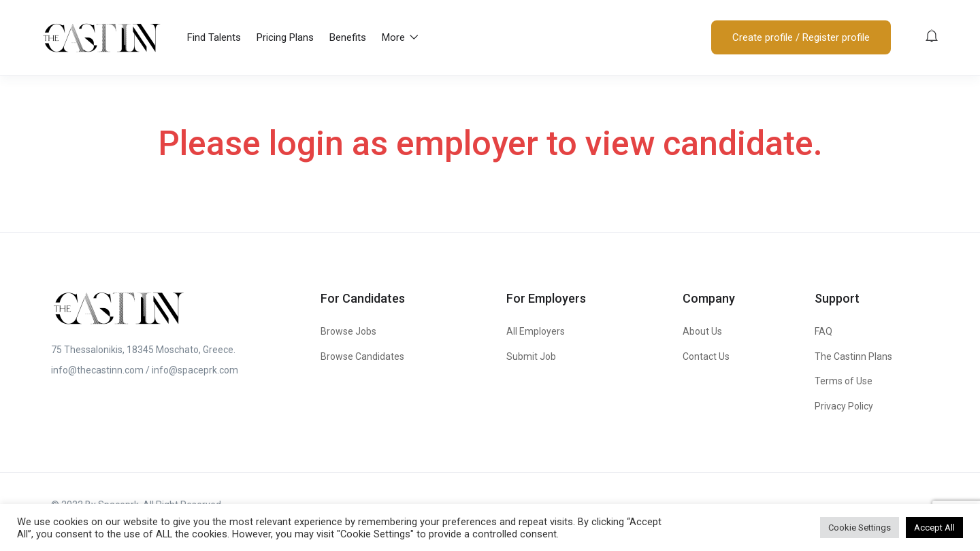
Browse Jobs (348, 331)
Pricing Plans (285, 37)
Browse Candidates (362, 356)
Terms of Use (844, 381)
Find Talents (214, 37)
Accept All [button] (934, 528)
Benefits (348, 37)
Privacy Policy (844, 406)
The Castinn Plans (853, 356)
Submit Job (531, 356)
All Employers (536, 331)
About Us (702, 331)
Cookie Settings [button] (860, 528)
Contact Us (706, 356)
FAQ (823, 331)
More (400, 37)
